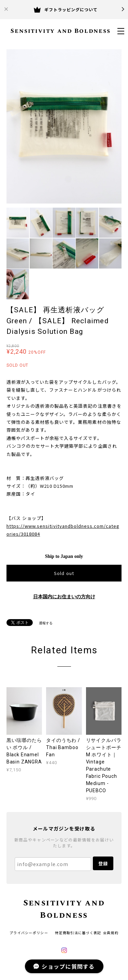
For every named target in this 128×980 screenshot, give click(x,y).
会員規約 (111, 933)
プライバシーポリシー (29, 933)
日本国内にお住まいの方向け (64, 597)
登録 (103, 864)
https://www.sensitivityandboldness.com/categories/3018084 (63, 530)
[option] (64, 126)
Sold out (64, 573)
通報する (46, 623)
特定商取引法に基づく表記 (78, 933)
